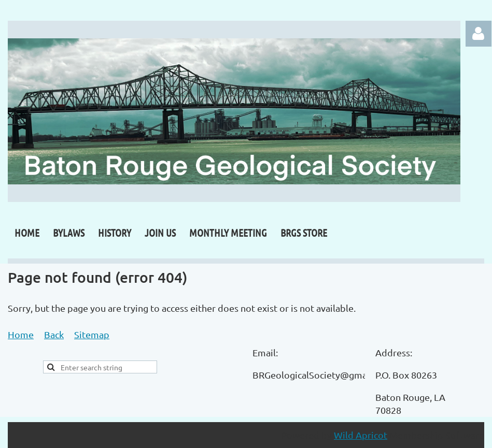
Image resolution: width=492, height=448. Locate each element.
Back (54, 334)
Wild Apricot (361, 435)
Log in (479, 34)
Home (21, 334)
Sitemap (92, 334)
